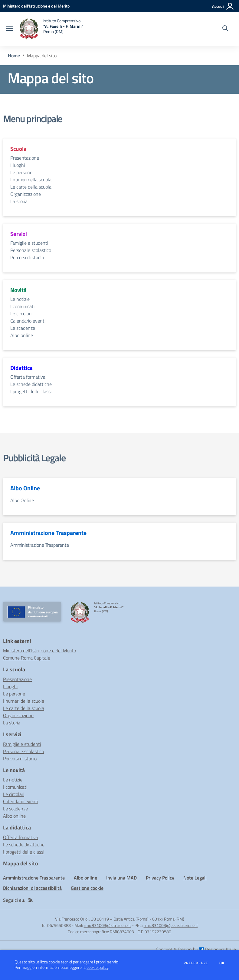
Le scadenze (23, 328)
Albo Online (22, 500)
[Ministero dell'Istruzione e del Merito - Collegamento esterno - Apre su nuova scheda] (36, 6)
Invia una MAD (121, 878)
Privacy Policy (160, 878)
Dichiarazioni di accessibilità (32, 888)
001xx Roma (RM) (168, 919)
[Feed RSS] (31, 900)
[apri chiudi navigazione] (10, 29)
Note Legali (195, 878)
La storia (19, 201)
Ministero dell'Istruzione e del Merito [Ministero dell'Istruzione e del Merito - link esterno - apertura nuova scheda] (39, 651)
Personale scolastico (31, 250)
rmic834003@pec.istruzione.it (171, 925)
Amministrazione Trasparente (40, 545)
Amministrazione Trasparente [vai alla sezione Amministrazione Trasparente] (48, 533)
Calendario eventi (28, 321)
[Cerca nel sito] (225, 29)
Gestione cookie (87, 888)
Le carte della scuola (31, 187)
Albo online (22, 335)
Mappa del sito (21, 863)
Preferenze (196, 963)
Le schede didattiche (31, 384)
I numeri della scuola (31, 180)
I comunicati (22, 306)
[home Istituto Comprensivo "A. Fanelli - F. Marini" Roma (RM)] (51, 29)
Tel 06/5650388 (56, 925)
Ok (222, 963)
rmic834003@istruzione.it (107, 925)
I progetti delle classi (31, 391)
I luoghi (18, 165)
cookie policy (97, 967)
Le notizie (20, 299)
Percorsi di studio (27, 257)
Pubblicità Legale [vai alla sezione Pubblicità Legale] (34, 458)
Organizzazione (26, 194)
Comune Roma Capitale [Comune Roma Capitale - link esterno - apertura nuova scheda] (27, 658)
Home (14, 56)
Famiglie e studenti (29, 243)
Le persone (21, 172)
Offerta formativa (28, 377)
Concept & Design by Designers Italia (196, 949)
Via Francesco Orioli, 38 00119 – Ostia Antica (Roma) (102, 919)
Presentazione (25, 158)
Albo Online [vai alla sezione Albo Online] (25, 488)
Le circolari (21, 313)
